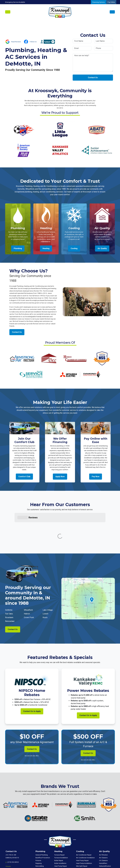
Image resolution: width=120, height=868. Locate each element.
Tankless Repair (41, 842)
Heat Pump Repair (61, 831)
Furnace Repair (60, 820)
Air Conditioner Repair (84, 820)
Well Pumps (40, 834)
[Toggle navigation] (8, 12)
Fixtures (38, 825)
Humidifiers (103, 828)
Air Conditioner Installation (85, 823)
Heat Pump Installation (62, 834)
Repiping (39, 828)
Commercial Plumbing (107, 842)
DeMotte (9, 575)
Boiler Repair (59, 825)
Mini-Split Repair (60, 837)
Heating (46, 248)
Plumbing (18, 248)
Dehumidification (105, 831)
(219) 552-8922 (13, 827)
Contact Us (93, 78)
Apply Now (60, 477)
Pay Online (111, 2)
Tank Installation (41, 839)
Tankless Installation (43, 845)
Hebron (27, 579)
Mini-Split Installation (62, 839)
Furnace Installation (61, 823)
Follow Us (33, 42)
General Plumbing (42, 820)
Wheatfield (28, 575)
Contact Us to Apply (32, 676)
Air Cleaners (103, 823)
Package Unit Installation (63, 845)
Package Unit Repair (61, 842)
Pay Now (96, 477)
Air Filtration (103, 820)
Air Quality (102, 248)
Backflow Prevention (43, 823)
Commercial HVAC (106, 839)
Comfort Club (24, 477)
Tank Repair (40, 837)
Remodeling (40, 831)
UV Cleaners (103, 825)
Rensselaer (10, 586)
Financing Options (98, 2)
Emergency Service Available (15, 2)
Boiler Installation (60, 828)
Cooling (74, 248)
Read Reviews (16, 42)
